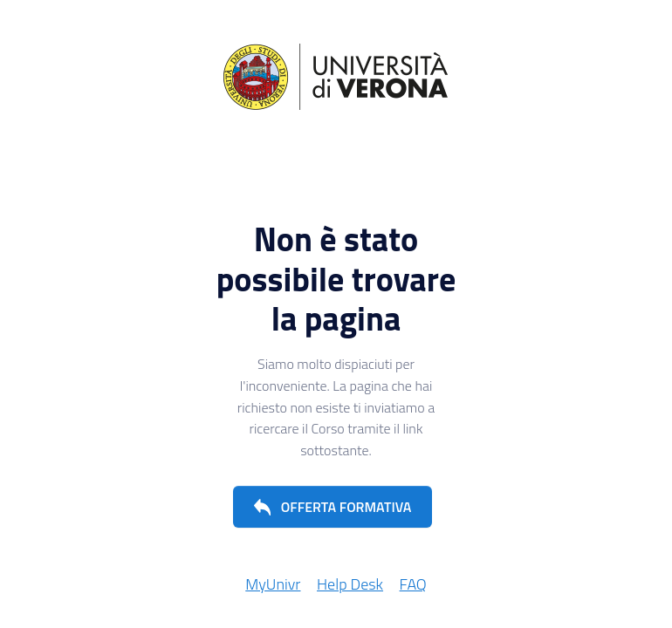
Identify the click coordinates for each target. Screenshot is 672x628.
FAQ (413, 584)
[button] (333, 507)
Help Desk (350, 584)
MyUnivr (273, 584)
